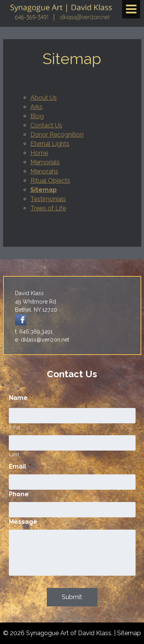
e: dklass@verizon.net (42, 340)
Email (20, 466)
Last (14, 455)
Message (23, 522)
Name (21, 398)
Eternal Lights (50, 144)
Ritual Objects (50, 181)
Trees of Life (48, 208)
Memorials (45, 162)
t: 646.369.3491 (34, 332)
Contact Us (46, 125)
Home (39, 153)
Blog (37, 116)
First (15, 427)
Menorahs (44, 171)
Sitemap (44, 190)
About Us (44, 98)
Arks (36, 107)
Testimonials (48, 199)
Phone (19, 494)
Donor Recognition (57, 135)
